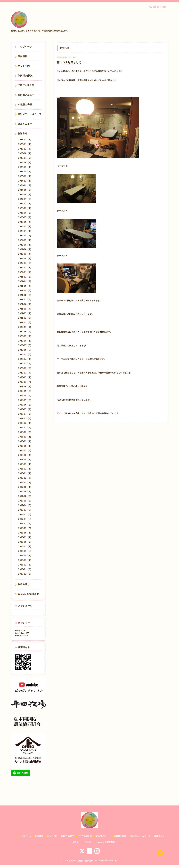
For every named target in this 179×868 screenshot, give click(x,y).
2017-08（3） (25, 496)
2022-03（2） (25, 263)
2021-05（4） (25, 309)
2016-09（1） (25, 537)
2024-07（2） (25, 199)
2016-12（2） (25, 524)
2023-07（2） (25, 217)
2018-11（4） (25, 437)
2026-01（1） (25, 144)
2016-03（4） (25, 560)
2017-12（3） (25, 478)
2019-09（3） (25, 391)
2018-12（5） (25, 432)
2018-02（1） (25, 469)
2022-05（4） (25, 254)
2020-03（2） (25, 364)
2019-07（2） (25, 400)
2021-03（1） (25, 313)
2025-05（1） (25, 167)
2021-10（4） (25, 286)
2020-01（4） (25, 373)
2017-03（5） (25, 510)
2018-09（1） (25, 441)
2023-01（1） (25, 231)
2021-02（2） (25, 318)
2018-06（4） (25, 455)
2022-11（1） (25, 236)
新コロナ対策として (69, 62)
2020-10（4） (25, 332)
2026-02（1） (25, 140)
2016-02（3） (25, 565)
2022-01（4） (25, 272)
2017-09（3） (25, 492)
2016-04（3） (25, 556)
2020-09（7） (25, 336)
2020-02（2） (25, 368)
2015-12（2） (25, 574)
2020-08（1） (25, 341)
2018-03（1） (25, 464)
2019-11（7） (25, 382)
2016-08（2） (25, 542)
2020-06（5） (25, 350)
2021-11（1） (25, 281)
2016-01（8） (25, 569)
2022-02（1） (25, 268)
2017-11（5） (25, 482)
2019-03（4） (25, 418)
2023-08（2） (25, 213)
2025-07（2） (25, 158)
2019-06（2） (25, 405)
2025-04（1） (25, 172)
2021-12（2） (25, 277)
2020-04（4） (25, 359)
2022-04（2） (25, 259)
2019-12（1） (25, 377)
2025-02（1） (25, 176)
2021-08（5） (25, 295)
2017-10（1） (25, 487)
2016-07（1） (25, 546)
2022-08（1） (25, 245)
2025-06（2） (25, 163)
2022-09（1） (25, 240)
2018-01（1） (25, 473)
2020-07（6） (25, 345)
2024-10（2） (25, 190)
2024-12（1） (25, 181)
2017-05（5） (25, 501)
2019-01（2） (25, 428)
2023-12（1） (25, 208)
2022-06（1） (25, 249)
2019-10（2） (25, 386)
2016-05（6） (25, 551)
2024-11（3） (25, 185)
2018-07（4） (25, 450)
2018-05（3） (25, 460)
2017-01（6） (25, 519)
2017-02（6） (25, 514)
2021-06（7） (25, 304)
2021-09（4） (25, 291)
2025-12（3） (25, 149)
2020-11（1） (25, 327)
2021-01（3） (25, 323)
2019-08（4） (25, 396)
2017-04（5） (25, 505)
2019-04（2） (25, 414)
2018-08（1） (25, 446)
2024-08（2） (25, 195)
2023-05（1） (25, 227)
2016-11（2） (25, 528)
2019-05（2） (25, 409)
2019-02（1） (25, 423)
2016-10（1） (25, 533)
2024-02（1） (25, 204)
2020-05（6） (25, 354)
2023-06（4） (25, 222)
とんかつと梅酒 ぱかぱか (81, 861)
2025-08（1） (25, 153)
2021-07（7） (25, 300)
